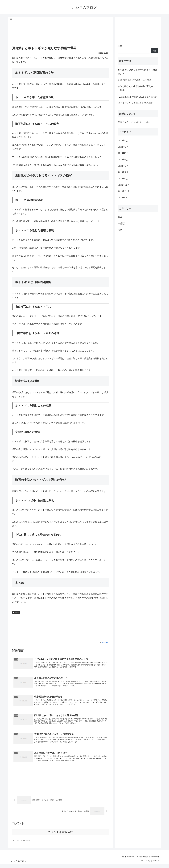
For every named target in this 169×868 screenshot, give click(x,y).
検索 (120, 46)
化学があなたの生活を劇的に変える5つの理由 (137, 88)
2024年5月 (123, 153)
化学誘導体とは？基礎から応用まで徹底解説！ (138, 72)
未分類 (16, 613)
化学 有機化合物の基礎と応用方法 (135, 80)
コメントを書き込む (60, 836)
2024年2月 (123, 172)
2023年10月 (124, 198)
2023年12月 (124, 185)
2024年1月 (123, 179)
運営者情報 (141, 860)
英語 (120, 230)
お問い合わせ (153, 860)
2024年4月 (123, 160)
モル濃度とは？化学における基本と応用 (138, 97)
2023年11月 (124, 191)
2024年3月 (123, 166)
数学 (120, 217)
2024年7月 (123, 141)
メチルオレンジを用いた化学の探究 (136, 103)
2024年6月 (123, 147)
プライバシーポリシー (126, 860)
